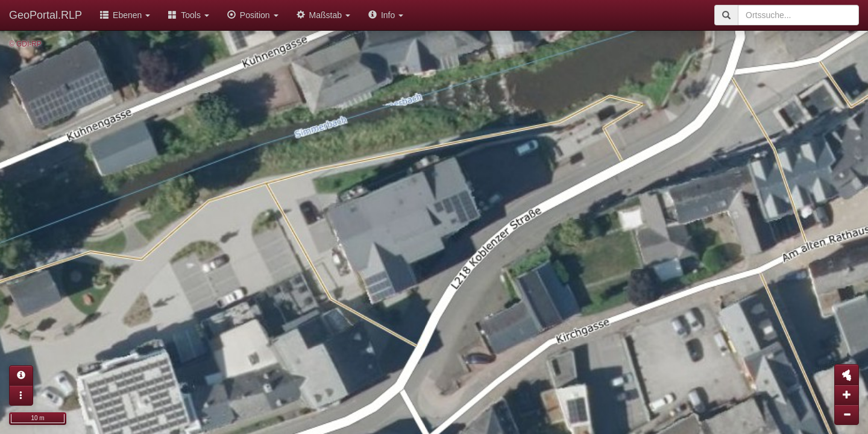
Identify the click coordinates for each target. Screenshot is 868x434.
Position (253, 15)
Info (386, 15)
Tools (189, 15)
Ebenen (125, 15)
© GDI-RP (25, 44)
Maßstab (323, 15)
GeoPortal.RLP (46, 15)
